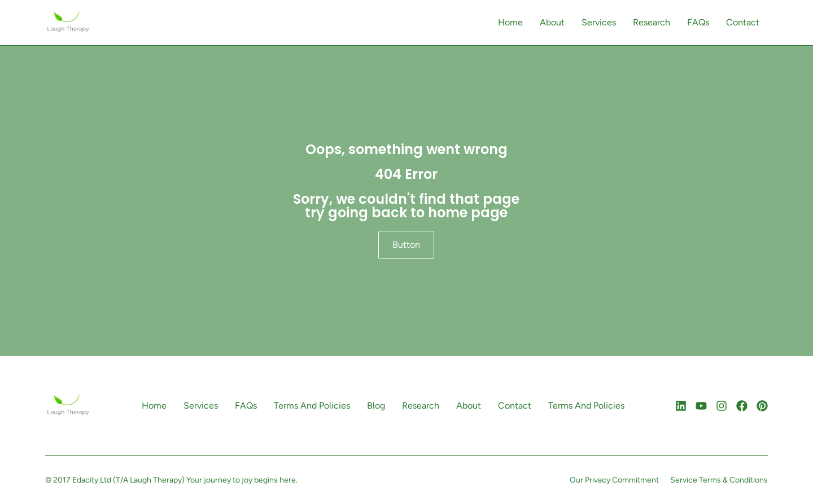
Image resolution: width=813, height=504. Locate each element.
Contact (743, 22)
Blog (376, 406)
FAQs (698, 22)
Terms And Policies (312, 406)
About (552, 22)
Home (510, 22)
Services (599, 22)
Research (652, 22)
